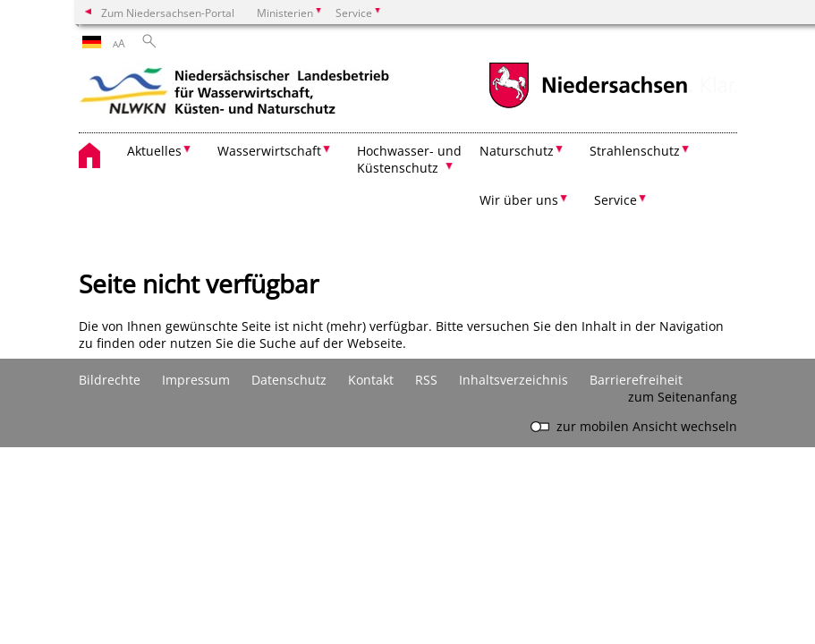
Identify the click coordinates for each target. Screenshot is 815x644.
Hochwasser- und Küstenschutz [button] (409, 159)
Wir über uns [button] (519, 200)
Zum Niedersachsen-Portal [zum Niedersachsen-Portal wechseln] (168, 13)
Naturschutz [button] (517, 151)
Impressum (196, 380)
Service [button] (615, 200)
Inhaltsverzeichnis (514, 380)
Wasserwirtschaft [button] (269, 151)
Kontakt (371, 380)
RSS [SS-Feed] (426, 380)
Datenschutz (289, 380)
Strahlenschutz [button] (635, 151)
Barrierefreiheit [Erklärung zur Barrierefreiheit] (636, 380)
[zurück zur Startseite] (235, 94)
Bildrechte (110, 380)
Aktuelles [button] (154, 151)
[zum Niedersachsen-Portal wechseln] (588, 106)
